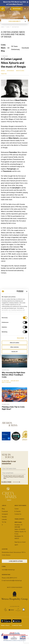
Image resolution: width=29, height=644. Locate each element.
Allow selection (14, 347)
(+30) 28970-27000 (16, 561)
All (8, 48)
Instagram (5, 514)
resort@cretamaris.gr (8, 570)
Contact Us (18, 514)
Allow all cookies (14, 343)
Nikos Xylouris (20, 71)
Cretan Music (10, 71)
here (5, 478)
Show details (21, 338)
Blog (3, 509)
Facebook (5, 511)
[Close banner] (27, 291)
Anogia (3, 71)
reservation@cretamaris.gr (14, 580)
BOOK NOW (17, 9)
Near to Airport (6, 382)
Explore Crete (15, 381)
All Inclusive (5, 381)
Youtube (4, 517)
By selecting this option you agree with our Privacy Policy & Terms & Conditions (14, 477)
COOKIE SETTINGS (17, 625)
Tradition (4, 74)
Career (17, 509)
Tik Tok (4, 522)
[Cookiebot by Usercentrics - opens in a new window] (17, 291)
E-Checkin (18, 511)
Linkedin (4, 519)
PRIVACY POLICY (5, 625)
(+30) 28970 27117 (11, 578)
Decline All (14, 352)
